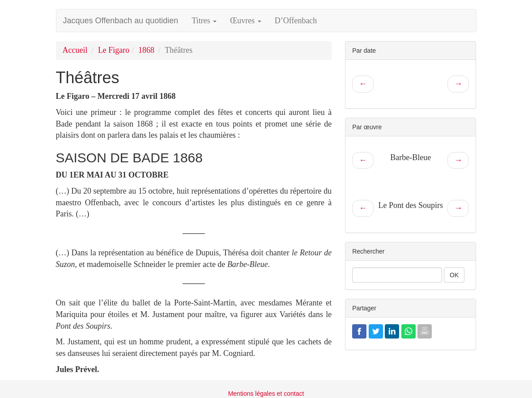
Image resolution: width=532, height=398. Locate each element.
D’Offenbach (296, 21)
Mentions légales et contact (266, 394)
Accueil (75, 50)
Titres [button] (204, 21)
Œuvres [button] (246, 21)
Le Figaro (114, 50)
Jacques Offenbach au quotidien (121, 21)
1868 (146, 50)
